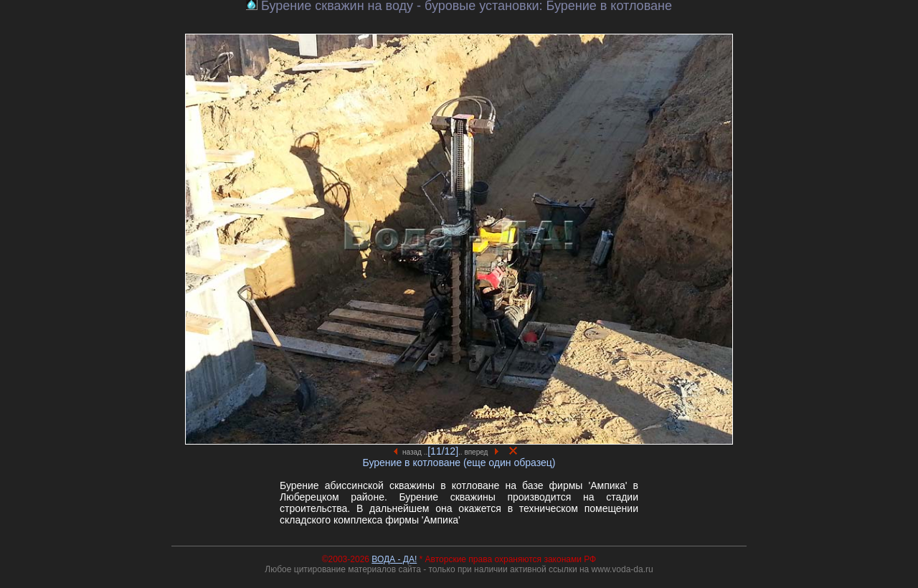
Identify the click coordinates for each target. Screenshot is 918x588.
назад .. (411, 452)
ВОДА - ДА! (394, 559)
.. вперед (478, 452)
